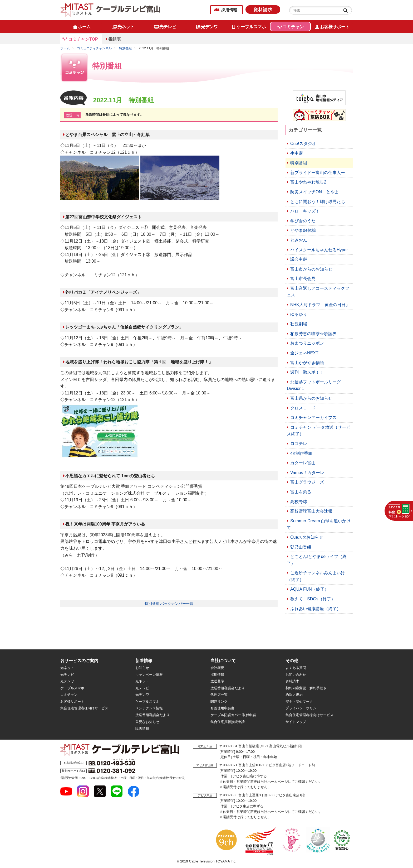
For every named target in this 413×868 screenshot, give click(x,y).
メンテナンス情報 (149, 708)
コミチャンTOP (83, 39)
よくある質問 (296, 668)
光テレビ (67, 675)
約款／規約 (294, 695)
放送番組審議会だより (153, 715)
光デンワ (67, 681)
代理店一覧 (219, 695)
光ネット (67, 668)
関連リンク (219, 701)
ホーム (65, 48)
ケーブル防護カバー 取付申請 (233, 715)
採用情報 (229, 10)
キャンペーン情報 (149, 675)
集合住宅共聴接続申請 (228, 722)
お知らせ (142, 668)
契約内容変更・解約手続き (306, 688)
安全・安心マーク (299, 701)
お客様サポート (72, 701)
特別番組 (125, 48)
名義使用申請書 (222, 708)
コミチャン (69, 695)
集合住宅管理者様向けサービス (84, 708)
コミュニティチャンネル (94, 48)
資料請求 (263, 10)
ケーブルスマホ (72, 688)
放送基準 (217, 681)
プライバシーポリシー (303, 708)
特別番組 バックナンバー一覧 (169, 604)
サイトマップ (296, 722)
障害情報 (142, 728)
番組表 (115, 39)
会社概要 (217, 668)
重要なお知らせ (147, 722)
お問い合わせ (296, 675)
